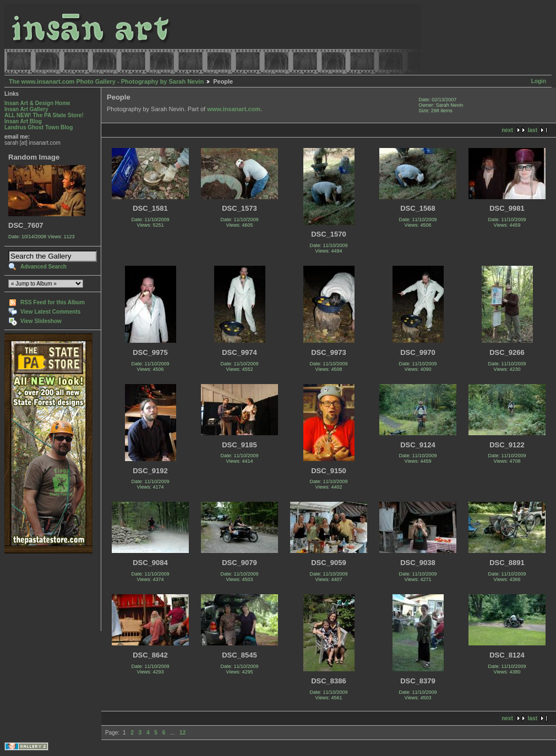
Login (539, 81)
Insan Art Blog (23, 121)
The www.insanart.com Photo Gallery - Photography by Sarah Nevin (106, 81)
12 (182, 733)
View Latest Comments (50, 312)
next (507, 130)
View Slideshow (41, 321)
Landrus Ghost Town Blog (39, 127)
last (533, 130)
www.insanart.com (234, 109)
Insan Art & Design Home (37, 103)
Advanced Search (43, 267)
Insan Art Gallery (26, 109)
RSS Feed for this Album (53, 302)
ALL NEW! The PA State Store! (44, 115)
